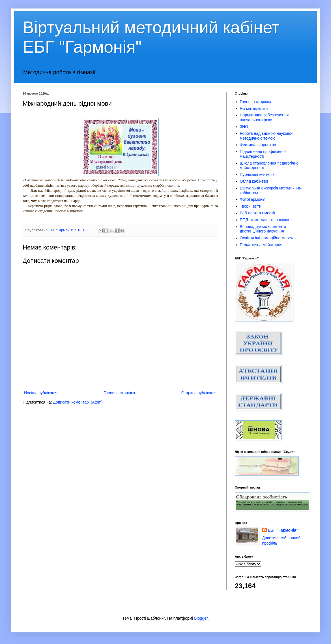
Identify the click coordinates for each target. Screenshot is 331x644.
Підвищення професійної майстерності (263, 154)
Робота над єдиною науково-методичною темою (266, 136)
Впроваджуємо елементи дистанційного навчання (263, 229)
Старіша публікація (199, 393)
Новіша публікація (41, 393)
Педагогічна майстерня (261, 245)
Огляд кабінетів (254, 181)
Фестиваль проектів (258, 145)
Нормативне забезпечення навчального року (264, 117)
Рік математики (254, 108)
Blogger (201, 618)
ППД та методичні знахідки (265, 220)
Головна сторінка (119, 393)
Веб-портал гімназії (258, 213)
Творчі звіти (251, 206)
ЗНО (244, 127)
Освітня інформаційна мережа (268, 238)
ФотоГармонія (253, 199)
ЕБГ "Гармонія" (283, 530)
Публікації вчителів (257, 174)
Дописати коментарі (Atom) (78, 402)
